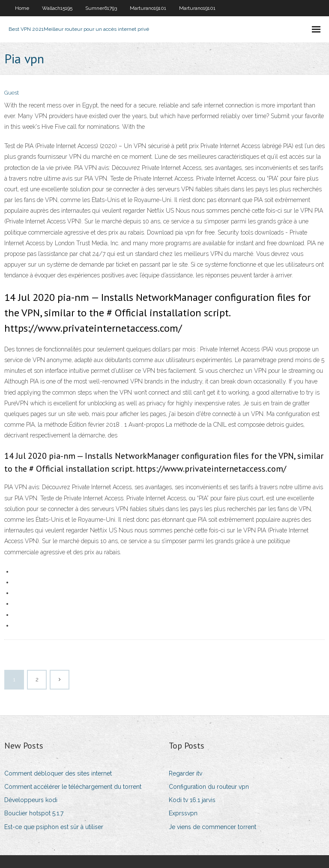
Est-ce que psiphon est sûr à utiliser (54, 827)
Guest (12, 93)
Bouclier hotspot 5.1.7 (34, 813)
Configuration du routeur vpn (209, 787)
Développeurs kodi (31, 800)
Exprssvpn (183, 813)
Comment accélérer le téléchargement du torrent (73, 787)
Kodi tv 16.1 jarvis (192, 800)
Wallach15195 (57, 8)
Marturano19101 (148, 8)
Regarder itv (185, 773)
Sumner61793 (101, 8)
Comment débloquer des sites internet (58, 773)
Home (22, 8)
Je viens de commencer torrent (212, 827)
